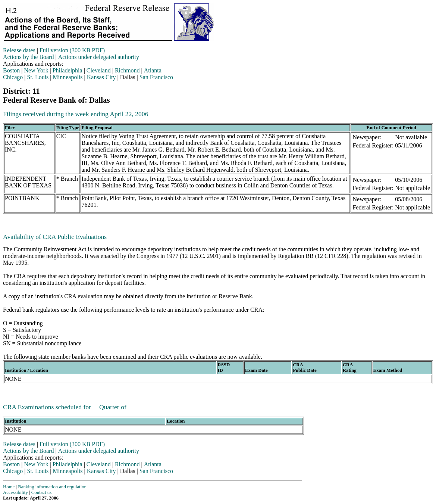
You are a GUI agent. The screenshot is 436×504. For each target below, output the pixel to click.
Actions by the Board (28, 57)
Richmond (127, 70)
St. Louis (38, 77)
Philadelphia (68, 70)
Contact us (41, 492)
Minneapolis (68, 77)
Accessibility (15, 492)
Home (9, 487)
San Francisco (156, 77)
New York (36, 70)
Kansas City (101, 77)
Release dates (19, 50)
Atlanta (153, 70)
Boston (11, 70)
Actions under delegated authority (99, 57)
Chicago (13, 77)
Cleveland (99, 70)
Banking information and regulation (52, 487)
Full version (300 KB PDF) (72, 50)
